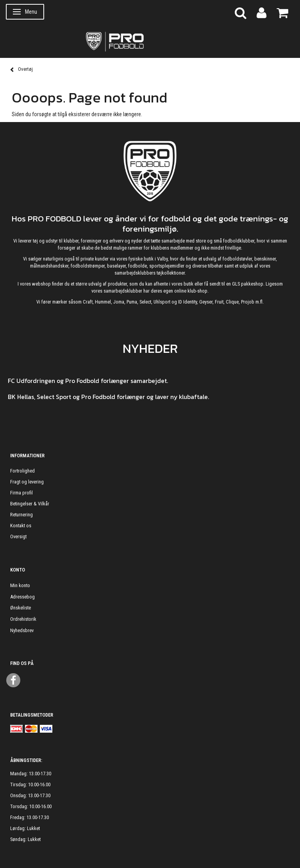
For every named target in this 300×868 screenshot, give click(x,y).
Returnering (21, 515)
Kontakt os (21, 526)
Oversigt (18, 536)
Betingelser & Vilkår (30, 504)
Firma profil (21, 493)
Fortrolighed (22, 471)
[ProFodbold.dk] (150, 41)
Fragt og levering (27, 482)
